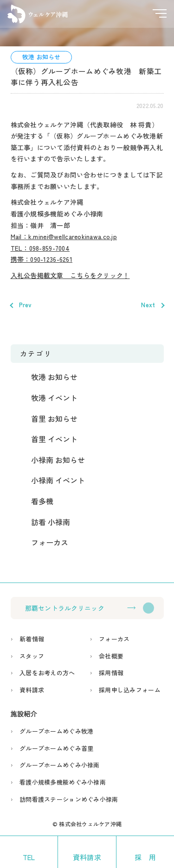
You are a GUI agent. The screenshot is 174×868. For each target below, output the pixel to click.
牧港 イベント (54, 398)
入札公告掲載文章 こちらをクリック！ (70, 275)
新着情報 (32, 639)
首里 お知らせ (54, 418)
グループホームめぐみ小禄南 (60, 765)
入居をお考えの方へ (47, 673)
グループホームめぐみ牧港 (56, 731)
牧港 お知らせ (41, 57)
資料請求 (32, 690)
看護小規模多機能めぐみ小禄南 (63, 782)
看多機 (42, 501)
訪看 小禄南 (51, 522)
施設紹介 (24, 714)
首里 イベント (54, 439)
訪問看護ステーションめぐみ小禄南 (69, 799)
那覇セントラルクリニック (65, 608)
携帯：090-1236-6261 (42, 259)
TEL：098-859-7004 (40, 248)
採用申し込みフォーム (130, 690)
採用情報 (111, 673)
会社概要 (111, 656)
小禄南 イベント (58, 480)
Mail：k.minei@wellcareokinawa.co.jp (64, 236)
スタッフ (32, 656)
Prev (26, 305)
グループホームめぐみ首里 (56, 748)
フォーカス (50, 542)
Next (148, 305)
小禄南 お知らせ (58, 460)
